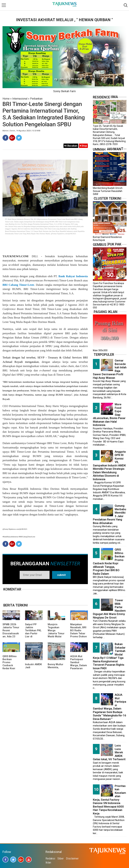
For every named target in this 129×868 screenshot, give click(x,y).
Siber (61, 859)
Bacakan (71, 146)
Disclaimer (72, 859)
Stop (83, 146)
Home (6, 99)
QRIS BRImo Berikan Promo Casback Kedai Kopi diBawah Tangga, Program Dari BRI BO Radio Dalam (109, 562)
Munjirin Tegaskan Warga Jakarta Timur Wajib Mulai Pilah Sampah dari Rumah (56, 633)
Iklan (48, 863)
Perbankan (36, 99)
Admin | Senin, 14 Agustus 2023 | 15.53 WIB (21, 131)
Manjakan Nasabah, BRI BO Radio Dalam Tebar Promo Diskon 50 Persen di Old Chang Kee (79, 635)
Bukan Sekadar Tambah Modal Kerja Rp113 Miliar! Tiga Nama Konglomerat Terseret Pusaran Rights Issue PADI (109, 656)
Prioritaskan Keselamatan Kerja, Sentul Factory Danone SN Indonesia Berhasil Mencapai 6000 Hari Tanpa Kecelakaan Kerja (109, 800)
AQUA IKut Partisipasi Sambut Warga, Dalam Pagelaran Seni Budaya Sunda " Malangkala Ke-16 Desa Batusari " (110, 707)
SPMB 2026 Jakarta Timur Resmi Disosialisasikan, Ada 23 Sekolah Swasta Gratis (11, 633)
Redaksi (50, 859)
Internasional (20, 99)
